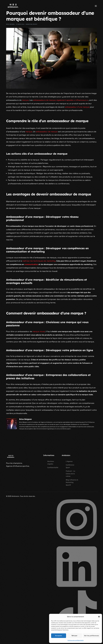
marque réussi (39, 331)
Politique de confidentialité (76, 640)
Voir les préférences (91, 636)
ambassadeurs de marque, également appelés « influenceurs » (61, 100)
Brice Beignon (10, 24)
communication (31, 264)
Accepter (59, 636)
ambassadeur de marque (47, 132)
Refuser (74, 636)
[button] (99, 617)
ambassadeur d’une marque (77, 107)
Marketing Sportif (32, 24)
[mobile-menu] (93, 6)
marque (25, 100)
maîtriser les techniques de (39, 261)
